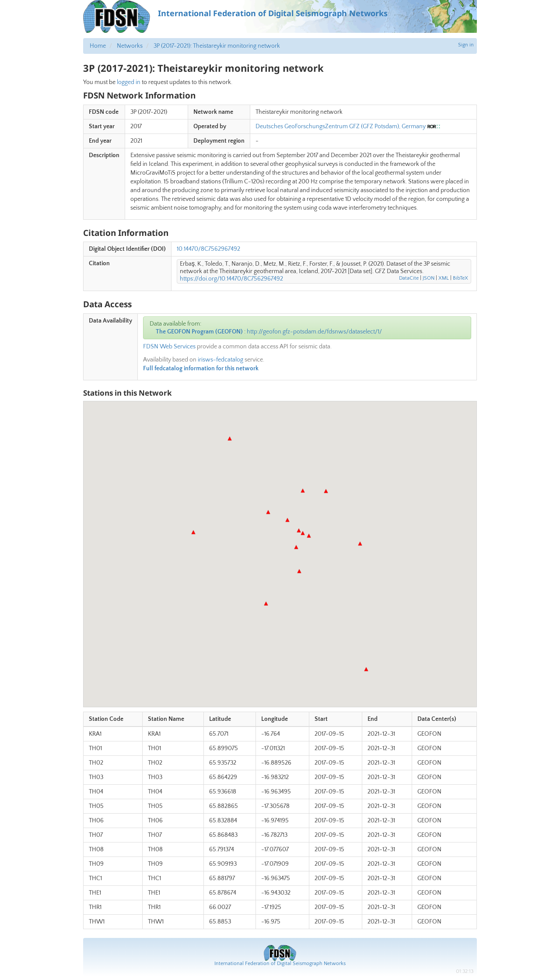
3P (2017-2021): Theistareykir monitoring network (217, 46)
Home (98, 46)
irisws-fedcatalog (220, 360)
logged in (129, 82)
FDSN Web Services (169, 347)
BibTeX (460, 278)
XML (444, 278)
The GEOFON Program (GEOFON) (199, 332)
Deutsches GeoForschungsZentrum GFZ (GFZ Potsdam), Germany (341, 126)
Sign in (466, 45)
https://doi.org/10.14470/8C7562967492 (231, 279)
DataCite (409, 278)
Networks (130, 46)
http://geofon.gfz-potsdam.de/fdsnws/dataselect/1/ (314, 332)
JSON (429, 278)
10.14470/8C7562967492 (208, 249)
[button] (366, 669)
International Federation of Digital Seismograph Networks (280, 964)
